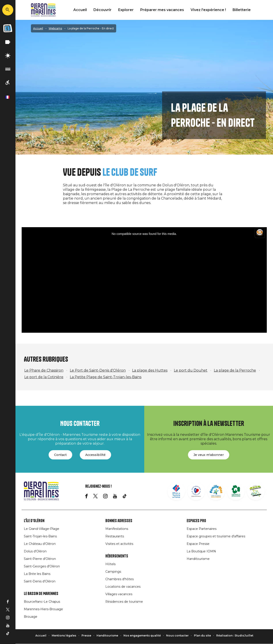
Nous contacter (177, 636)
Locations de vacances (123, 587)
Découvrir (102, 10)
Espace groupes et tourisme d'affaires (216, 536)
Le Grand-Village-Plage (42, 529)
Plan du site (202, 636)
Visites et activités (119, 544)
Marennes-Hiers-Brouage (43, 609)
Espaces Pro (196, 521)
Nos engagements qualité (142, 636)
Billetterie (242, 10)
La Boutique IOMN (201, 551)
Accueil (80, 10)
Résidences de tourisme (124, 602)
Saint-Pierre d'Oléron (40, 559)
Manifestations (117, 529)
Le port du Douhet (191, 370)
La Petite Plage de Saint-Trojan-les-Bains (106, 377)
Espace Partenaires (202, 529)
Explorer (126, 10)
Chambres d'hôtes (119, 579)
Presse (86, 636)
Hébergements (117, 556)
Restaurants (115, 536)
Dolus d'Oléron (35, 551)
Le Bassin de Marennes (41, 594)
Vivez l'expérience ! (208, 10)
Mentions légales (64, 636)
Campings (113, 572)
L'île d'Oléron (34, 521)
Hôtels (110, 564)
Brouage (31, 617)
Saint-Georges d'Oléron (42, 566)
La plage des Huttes (150, 370)
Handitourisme (198, 559)
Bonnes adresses (119, 521)
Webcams (55, 28)
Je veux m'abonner (209, 455)
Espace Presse (198, 544)
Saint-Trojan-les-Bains (40, 536)
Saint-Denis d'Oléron (40, 581)
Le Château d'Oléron (40, 544)
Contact (60, 455)
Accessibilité (95, 455)
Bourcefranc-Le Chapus (42, 602)
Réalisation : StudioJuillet (235, 636)
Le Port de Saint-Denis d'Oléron (98, 370)
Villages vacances (119, 594)
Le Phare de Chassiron (44, 370)
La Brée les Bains (37, 574)
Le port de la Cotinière (44, 377)
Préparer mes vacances (162, 10)
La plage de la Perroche (235, 370)
